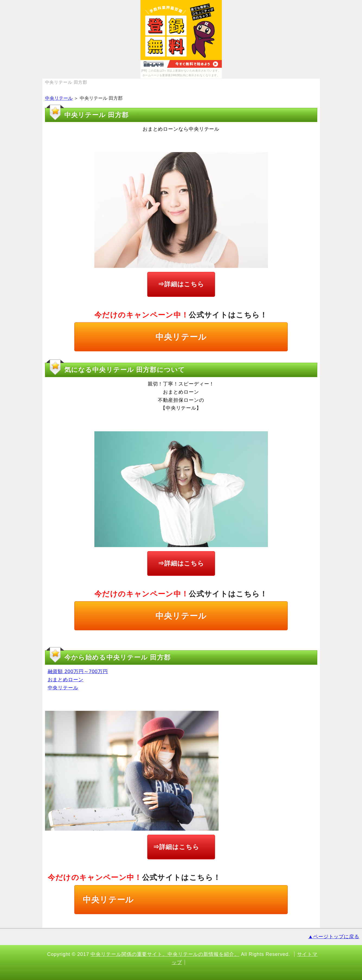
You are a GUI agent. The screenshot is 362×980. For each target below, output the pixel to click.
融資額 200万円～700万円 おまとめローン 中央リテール (78, 679)
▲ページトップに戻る (334, 937)
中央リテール (59, 98)
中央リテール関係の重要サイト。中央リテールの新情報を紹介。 (165, 954)
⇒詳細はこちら (181, 284)
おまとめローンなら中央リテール (181, 129)
